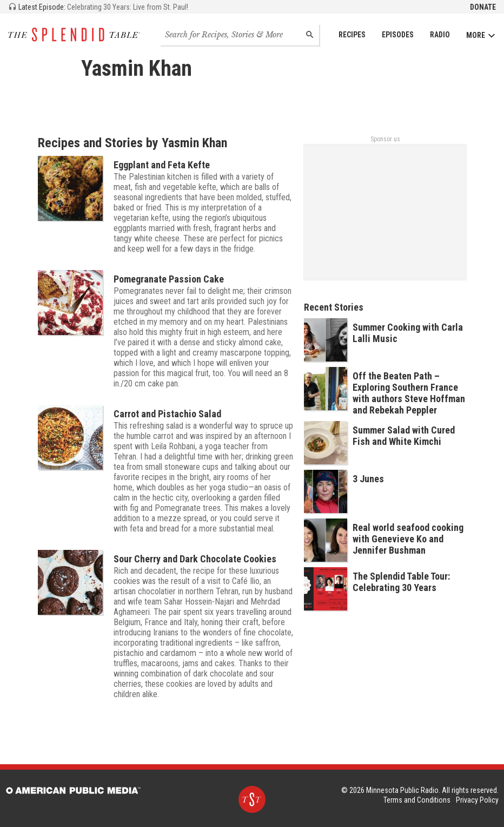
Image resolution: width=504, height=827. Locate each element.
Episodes (398, 35)
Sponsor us (385, 139)
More (481, 35)
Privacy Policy (477, 800)
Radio (440, 35)
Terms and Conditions (417, 800)
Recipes (352, 35)
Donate (483, 7)
